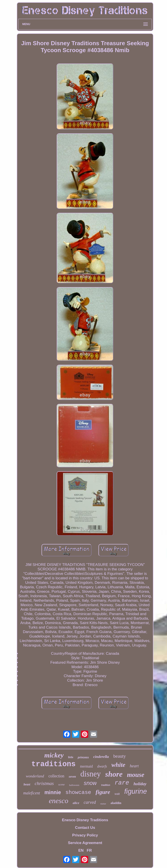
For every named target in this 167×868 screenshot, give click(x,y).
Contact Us (85, 828)
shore (114, 774)
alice (76, 803)
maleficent (32, 793)
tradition (106, 785)
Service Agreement (85, 843)
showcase (78, 792)
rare (122, 783)
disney (91, 774)
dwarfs (102, 766)
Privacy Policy (85, 835)
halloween (74, 785)
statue (103, 804)
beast (27, 784)
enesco (59, 801)
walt (117, 794)
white (118, 765)
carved (90, 802)
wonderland (35, 776)
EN (81, 850)
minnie (53, 792)
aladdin (116, 803)
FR (89, 850)
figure (103, 792)
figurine (136, 791)
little (71, 757)
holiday (140, 784)
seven (72, 777)
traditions (54, 764)
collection (56, 776)
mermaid (87, 766)
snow (90, 783)
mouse (136, 775)
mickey (54, 755)
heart (134, 766)
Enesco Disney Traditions (85, 820)
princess (83, 757)
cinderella (101, 757)
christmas (44, 783)
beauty (120, 756)
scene (62, 784)
